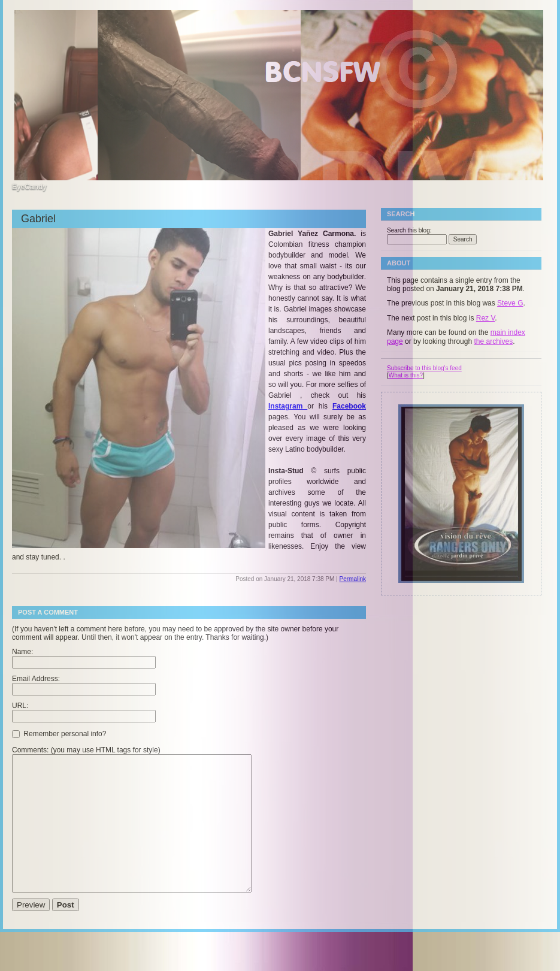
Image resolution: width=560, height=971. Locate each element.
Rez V (486, 318)
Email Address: (36, 679)
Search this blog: (409, 230)
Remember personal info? (59, 733)
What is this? (406, 375)
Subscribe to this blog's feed (424, 368)
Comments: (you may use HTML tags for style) (86, 750)
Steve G (510, 303)
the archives (493, 341)
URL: (20, 706)
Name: (22, 652)
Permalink (353, 579)
